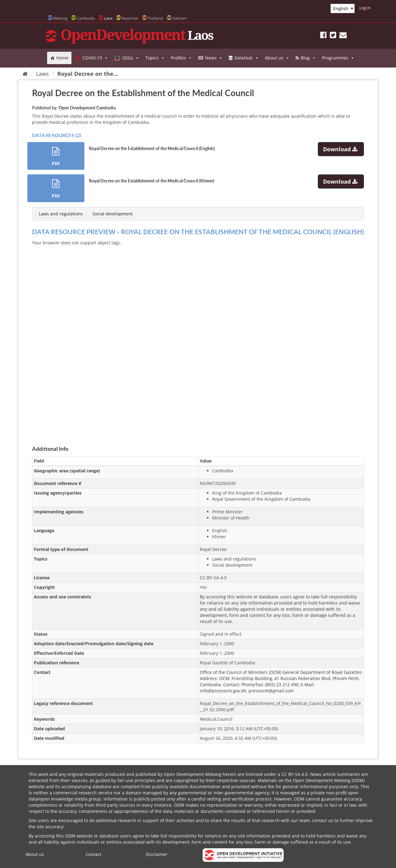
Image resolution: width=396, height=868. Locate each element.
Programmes (338, 58)
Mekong (60, 18)
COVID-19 (95, 58)
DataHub (246, 58)
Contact (93, 854)
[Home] (25, 74)
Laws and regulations (61, 214)
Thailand (155, 18)
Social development (113, 214)
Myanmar (130, 18)
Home (62, 58)
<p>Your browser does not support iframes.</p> (198, 338)
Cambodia (86, 18)
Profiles (182, 58)
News (214, 58)
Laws (42, 74)
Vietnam (179, 18)
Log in (365, 8)
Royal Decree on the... (88, 74)
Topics (155, 58)
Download (341, 149)
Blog (308, 58)
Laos (108, 18)
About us (277, 58)
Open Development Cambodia (87, 108)
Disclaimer (157, 854)
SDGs (131, 58)
